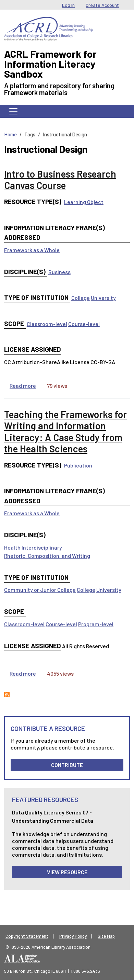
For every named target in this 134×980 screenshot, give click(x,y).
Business (59, 272)
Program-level (96, 624)
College (81, 298)
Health (12, 547)
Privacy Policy (73, 936)
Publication (78, 465)
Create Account (102, 5)
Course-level (84, 324)
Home (10, 134)
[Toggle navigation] (13, 111)
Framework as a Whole (32, 250)
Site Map (106, 936)
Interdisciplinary (42, 547)
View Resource (67, 872)
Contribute (67, 765)
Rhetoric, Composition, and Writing (47, 556)
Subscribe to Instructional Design (7, 695)
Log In (68, 5)
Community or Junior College (40, 590)
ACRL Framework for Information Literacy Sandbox (50, 64)
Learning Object (84, 202)
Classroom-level (47, 324)
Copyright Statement (27, 936)
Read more (23, 386)
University (103, 298)
